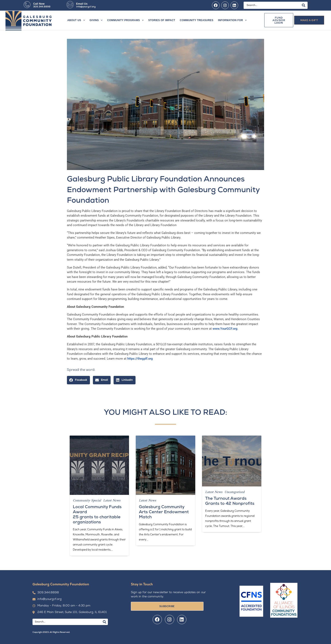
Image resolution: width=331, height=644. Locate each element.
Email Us (82, 4)
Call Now (39, 4)
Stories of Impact (162, 20)
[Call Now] (27, 5)
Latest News (112, 500)
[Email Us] (70, 5)
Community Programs (125, 20)
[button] (78, 380)
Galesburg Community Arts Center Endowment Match (164, 512)
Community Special (87, 500)
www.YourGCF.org (225, 329)
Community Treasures (197, 20)
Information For (232, 20)
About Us (76, 20)
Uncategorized (235, 492)
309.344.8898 (42, 7)
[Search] (304, 5)
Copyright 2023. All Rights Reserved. (51, 632)
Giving (96, 20)
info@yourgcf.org (86, 7)
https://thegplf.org (140, 359)
